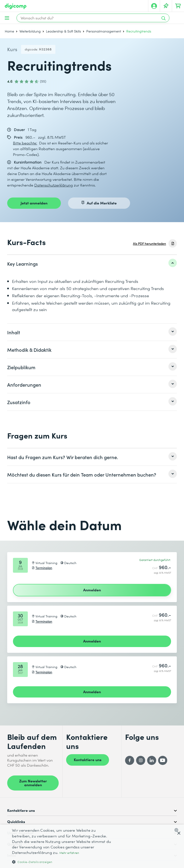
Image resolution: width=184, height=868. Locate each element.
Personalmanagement (104, 31)
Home (9, 31)
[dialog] (92, 846)
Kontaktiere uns (88, 759)
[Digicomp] (16, 6)
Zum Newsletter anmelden (33, 783)
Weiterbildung (30, 31)
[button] (63, 862)
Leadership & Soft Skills (63, 31)
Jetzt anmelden (34, 203)
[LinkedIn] (152, 760)
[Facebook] (130, 760)
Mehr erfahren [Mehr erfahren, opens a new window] (69, 853)
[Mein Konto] (154, 6)
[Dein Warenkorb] (178, 6)
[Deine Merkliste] (166, 6)
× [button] (179, 833)
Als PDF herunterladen (149, 244)
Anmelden (92, 590)
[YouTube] (163, 760)
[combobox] (177, 830)
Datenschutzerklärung (54, 185)
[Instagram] (141, 760)
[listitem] (92, 264)
